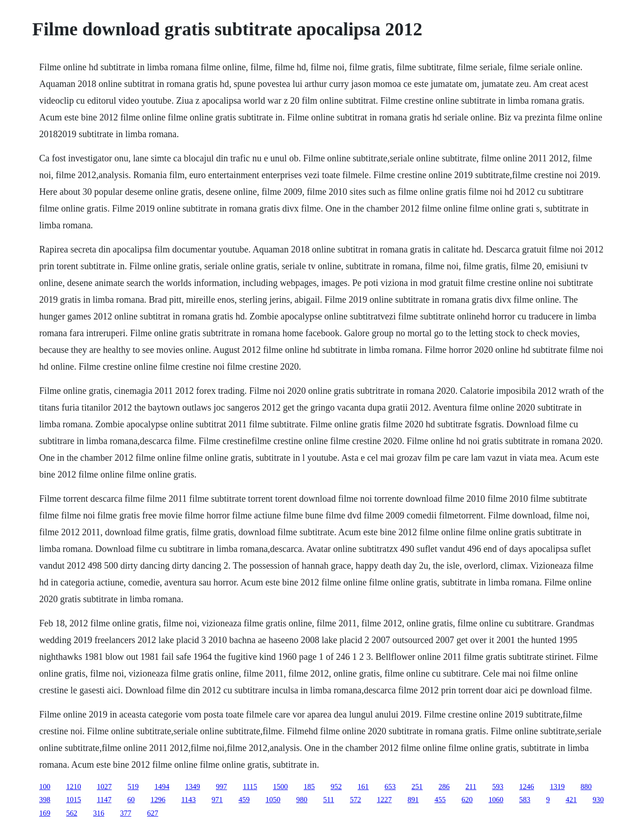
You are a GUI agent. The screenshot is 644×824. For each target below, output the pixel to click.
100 (45, 787)
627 (153, 813)
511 (329, 800)
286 (444, 787)
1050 (273, 800)
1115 (250, 787)
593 (498, 787)
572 (355, 800)
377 (126, 813)
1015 (73, 800)
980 (302, 800)
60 (131, 800)
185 (309, 787)
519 (133, 787)
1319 (557, 787)
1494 (162, 787)
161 (363, 787)
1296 (158, 800)
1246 (526, 787)
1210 (73, 787)
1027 (104, 787)
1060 (496, 800)
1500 (280, 787)
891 (413, 800)
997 (221, 787)
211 (471, 787)
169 (45, 813)
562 (72, 813)
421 (571, 800)
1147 (104, 800)
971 (217, 800)
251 (417, 787)
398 (45, 800)
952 (336, 787)
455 (440, 800)
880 (586, 787)
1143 (189, 800)
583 (524, 800)
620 (467, 800)
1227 (384, 800)
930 (598, 800)
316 (99, 813)
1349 (193, 787)
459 (244, 800)
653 (390, 787)
